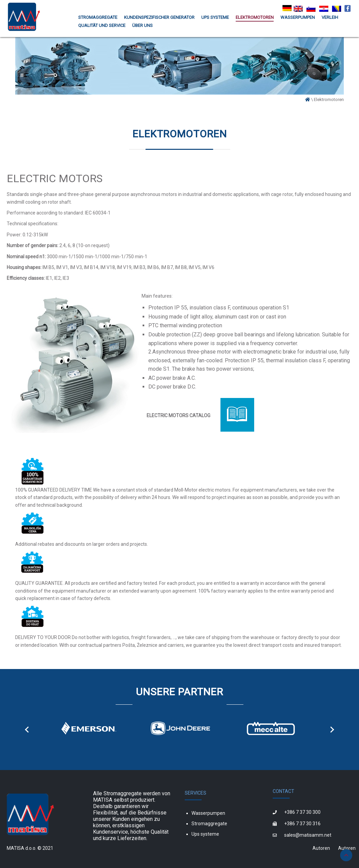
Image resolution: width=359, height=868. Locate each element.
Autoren (321, 848)
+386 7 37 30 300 (302, 812)
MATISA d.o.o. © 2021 (30, 848)
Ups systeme (205, 834)
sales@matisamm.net (308, 835)
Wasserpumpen (208, 813)
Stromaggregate (209, 824)
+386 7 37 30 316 (302, 824)
